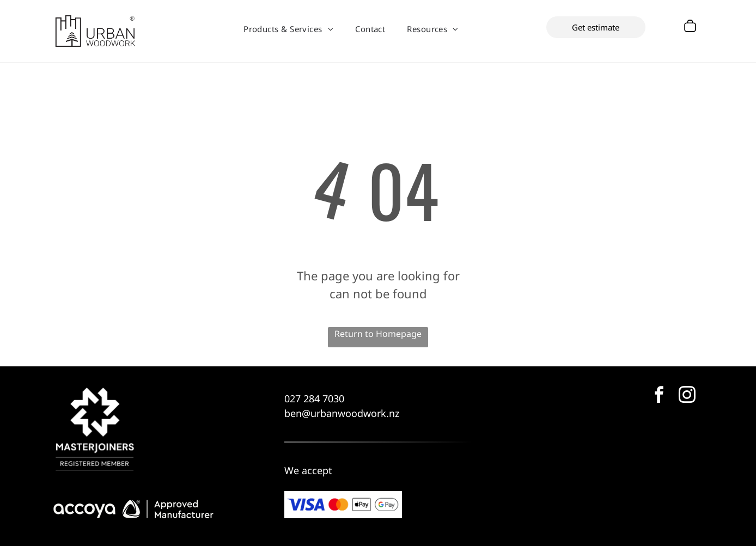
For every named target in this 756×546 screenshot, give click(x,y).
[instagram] (687, 397)
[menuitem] (288, 29)
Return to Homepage (378, 334)
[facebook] (659, 397)
